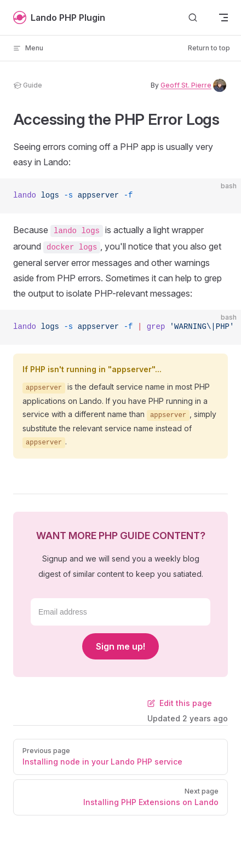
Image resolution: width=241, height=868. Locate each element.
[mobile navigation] (223, 18)
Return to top (209, 48)
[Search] (193, 18)
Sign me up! (120, 646)
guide (28, 85)
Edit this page (180, 703)
